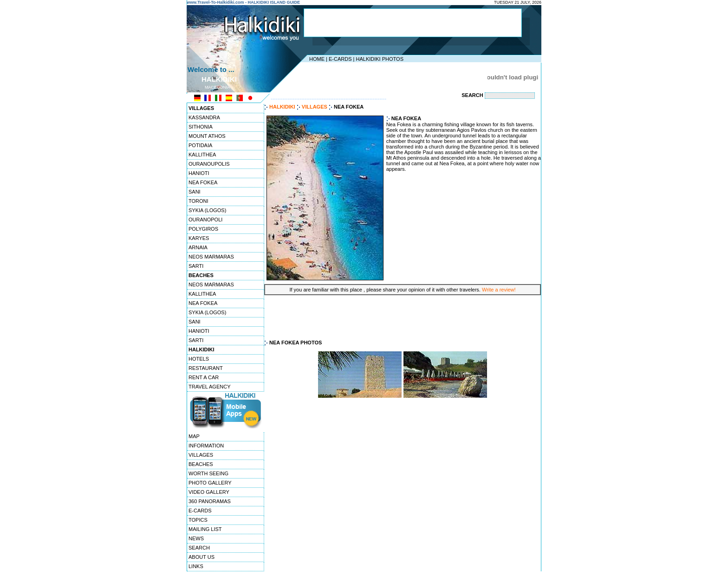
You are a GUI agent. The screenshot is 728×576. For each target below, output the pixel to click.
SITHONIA (201, 127)
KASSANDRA (204, 117)
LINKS (196, 566)
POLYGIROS (203, 229)
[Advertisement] (413, 23)
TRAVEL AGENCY (209, 387)
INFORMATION (206, 446)
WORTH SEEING (208, 473)
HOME (317, 59)
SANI (195, 192)
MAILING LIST (205, 529)
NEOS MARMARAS (211, 257)
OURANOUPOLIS (209, 164)
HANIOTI (199, 173)
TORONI (198, 201)
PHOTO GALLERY (210, 483)
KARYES (199, 238)
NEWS (196, 538)
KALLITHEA (202, 155)
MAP (194, 436)
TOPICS (198, 520)
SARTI (196, 266)
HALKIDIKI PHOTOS (380, 59)
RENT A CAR (204, 377)
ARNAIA (198, 247)
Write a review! (499, 290)
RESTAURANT (206, 368)
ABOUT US (201, 557)
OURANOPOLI (205, 220)
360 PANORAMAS (210, 501)
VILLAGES (201, 455)
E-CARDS (340, 59)
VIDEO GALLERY (209, 492)
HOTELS (199, 359)
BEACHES (201, 464)
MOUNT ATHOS (207, 136)
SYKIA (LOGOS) (207, 210)
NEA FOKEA (203, 182)
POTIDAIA (200, 145)
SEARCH (199, 548)
